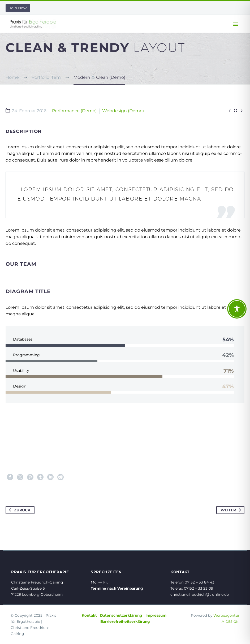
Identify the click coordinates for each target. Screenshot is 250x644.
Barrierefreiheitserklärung (125, 621)
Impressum (156, 615)
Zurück (19, 510)
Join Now (18, 8)
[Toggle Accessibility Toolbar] (237, 309)
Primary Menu (235, 24)
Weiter (232, 510)
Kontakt (89, 615)
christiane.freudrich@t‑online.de (200, 594)
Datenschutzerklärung (121, 615)
